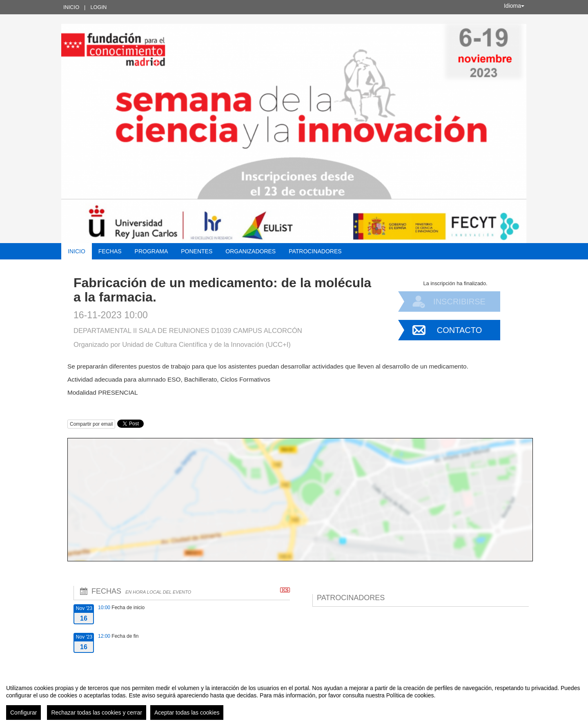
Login (98, 7)
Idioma (514, 6)
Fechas (110, 251)
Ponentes (197, 251)
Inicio (71, 7)
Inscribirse (459, 302)
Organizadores (251, 251)
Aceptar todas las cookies (187, 713)
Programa (151, 251)
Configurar (23, 713)
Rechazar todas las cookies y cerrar (97, 713)
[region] (294, 699)
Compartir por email (91, 424)
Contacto (459, 330)
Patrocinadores (315, 251)
